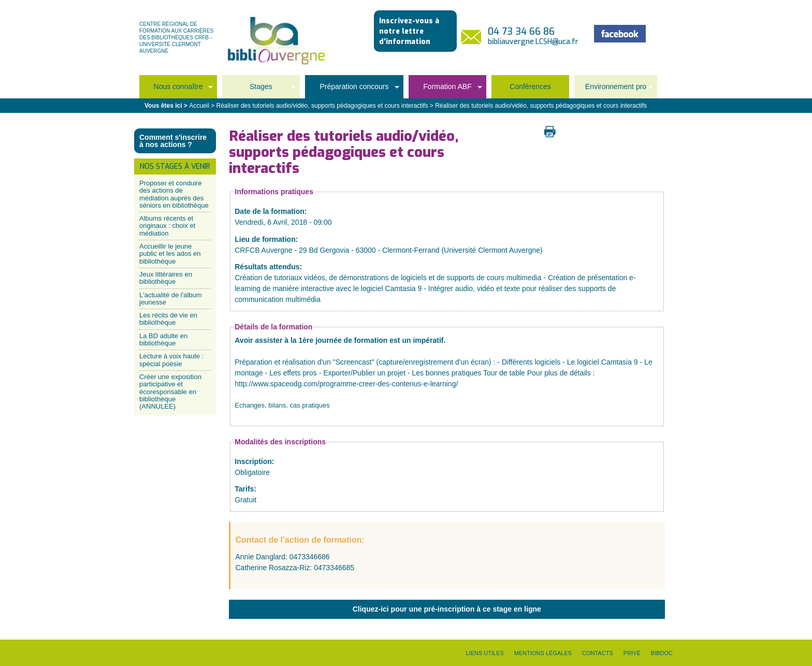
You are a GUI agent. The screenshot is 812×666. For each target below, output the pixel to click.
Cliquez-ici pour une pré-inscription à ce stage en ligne (447, 609)
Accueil (199, 106)
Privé (632, 653)
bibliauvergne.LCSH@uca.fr (533, 42)
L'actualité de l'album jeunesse (171, 299)
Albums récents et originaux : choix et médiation (167, 226)
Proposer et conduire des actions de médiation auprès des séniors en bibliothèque (174, 194)
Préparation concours (352, 90)
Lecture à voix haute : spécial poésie (171, 360)
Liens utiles (484, 653)
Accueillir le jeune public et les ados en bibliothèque (170, 254)
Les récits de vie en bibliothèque (168, 319)
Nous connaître (176, 90)
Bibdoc (662, 653)
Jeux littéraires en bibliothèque (166, 278)
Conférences (530, 86)
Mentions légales (543, 653)
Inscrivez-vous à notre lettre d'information (409, 31)
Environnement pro (614, 90)
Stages (259, 90)
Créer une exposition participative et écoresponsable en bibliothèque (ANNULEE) (170, 392)
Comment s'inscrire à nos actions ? (173, 141)
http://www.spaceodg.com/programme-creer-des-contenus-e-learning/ (346, 384)
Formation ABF (445, 90)
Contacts (598, 653)
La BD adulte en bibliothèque (163, 339)
